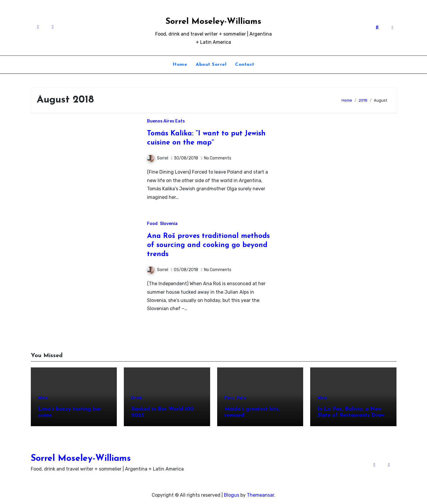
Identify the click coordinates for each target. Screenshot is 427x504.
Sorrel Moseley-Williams (213, 22)
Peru (229, 398)
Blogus (232, 495)
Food (152, 224)
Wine (43, 398)
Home (180, 65)
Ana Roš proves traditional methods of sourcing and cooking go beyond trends (208, 245)
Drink (137, 398)
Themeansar (260, 495)
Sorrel (158, 158)
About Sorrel (211, 65)
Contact (245, 65)
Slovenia (169, 224)
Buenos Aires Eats (166, 121)
